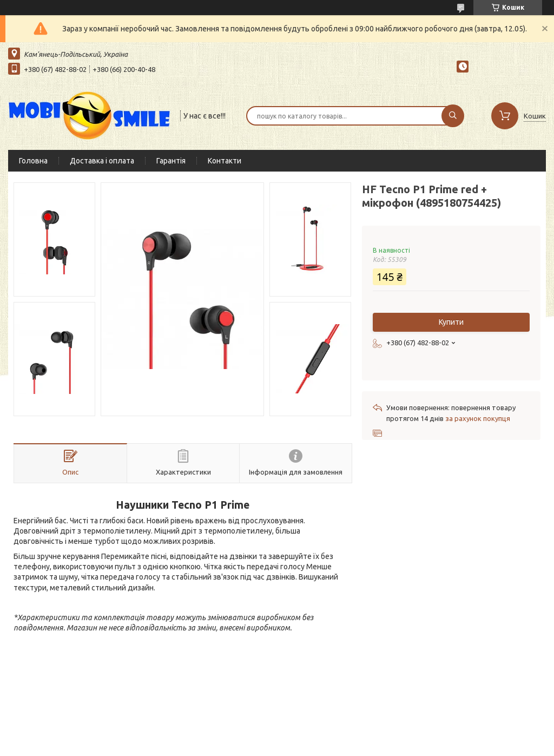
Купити (451, 322)
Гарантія (171, 161)
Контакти (225, 161)
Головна (33, 161)
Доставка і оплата (102, 161)
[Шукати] (453, 116)
